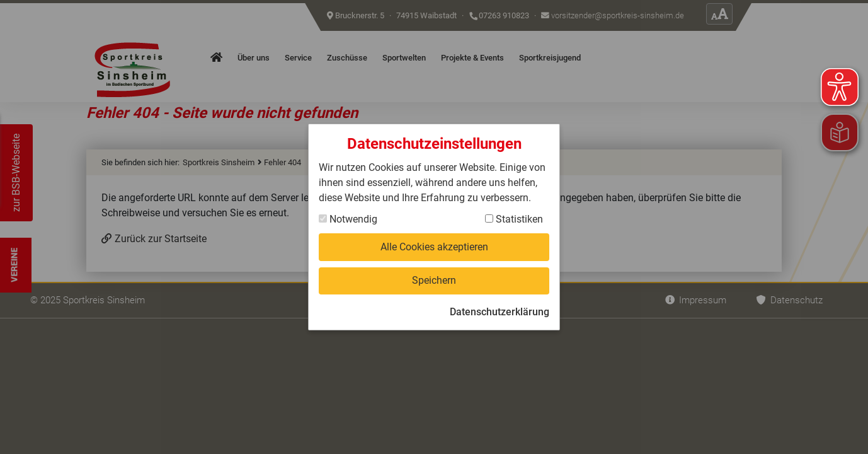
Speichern (434, 280)
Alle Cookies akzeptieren (434, 247)
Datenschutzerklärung (500, 312)
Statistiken (514, 219)
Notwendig (348, 219)
